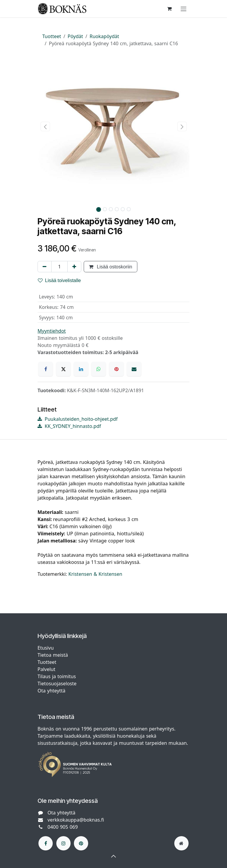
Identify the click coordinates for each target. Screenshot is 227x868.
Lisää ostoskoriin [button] (111, 267)
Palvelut (46, 669)
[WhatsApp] (99, 369)
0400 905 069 (63, 827)
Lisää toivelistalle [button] (59, 280)
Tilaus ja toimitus (57, 676)
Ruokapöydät (104, 36)
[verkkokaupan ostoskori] (169, 9)
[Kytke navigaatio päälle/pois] (184, 9)
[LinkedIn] (81, 369)
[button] (45, 126)
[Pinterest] (116, 369)
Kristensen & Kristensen (95, 574)
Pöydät (75, 36)
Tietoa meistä (53, 655)
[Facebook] (46, 369)
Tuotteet (52, 36)
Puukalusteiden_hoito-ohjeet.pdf (78, 419)
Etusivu (46, 648)
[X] (63, 369)
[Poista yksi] (45, 267)
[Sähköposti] (134, 369)
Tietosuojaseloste (58, 684)
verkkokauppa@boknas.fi (76, 820)
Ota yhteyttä (51, 691)
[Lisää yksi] (74, 267)
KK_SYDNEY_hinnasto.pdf (69, 426)
